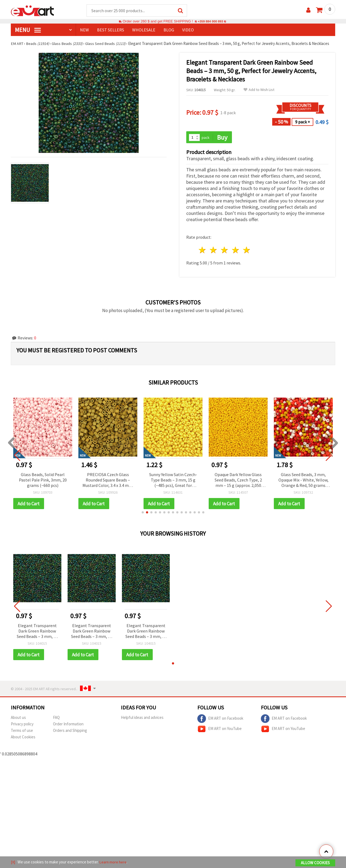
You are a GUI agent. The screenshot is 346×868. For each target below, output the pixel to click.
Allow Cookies (315, 863)
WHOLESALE (144, 30)
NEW (84, 30)
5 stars (247, 251)
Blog (169, 30)
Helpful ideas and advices (142, 718)
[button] (143, 513)
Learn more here (114, 862)
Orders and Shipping (70, 731)
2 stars (214, 251)
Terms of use (22, 731)
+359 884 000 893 (210, 22)
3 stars (225, 251)
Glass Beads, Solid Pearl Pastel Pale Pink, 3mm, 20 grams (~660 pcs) (43, 480)
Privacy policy (22, 725)
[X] (13, 862)
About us (18, 718)
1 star (203, 251)
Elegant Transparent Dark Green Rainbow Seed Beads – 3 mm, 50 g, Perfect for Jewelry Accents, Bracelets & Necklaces (37, 632)
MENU (28, 30)
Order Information (68, 725)
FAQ (56, 718)
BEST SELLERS (111, 30)
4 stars (236, 251)
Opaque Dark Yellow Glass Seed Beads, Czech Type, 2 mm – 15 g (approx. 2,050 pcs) (238, 481)
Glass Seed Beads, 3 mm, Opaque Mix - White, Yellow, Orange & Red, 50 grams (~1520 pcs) (303, 481)
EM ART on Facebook (220, 720)
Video (188, 30)
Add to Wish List (259, 90)
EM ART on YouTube (219, 730)
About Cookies (23, 738)
